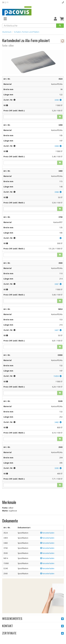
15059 (56, 376)
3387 (57, 284)
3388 (57, 192)
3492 (57, 422)
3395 (57, 468)
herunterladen (47, 533)
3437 (57, 330)
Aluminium (7, 32)
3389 (57, 146)
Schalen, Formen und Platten (27, 32)
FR (7, 2)
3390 (57, 100)
